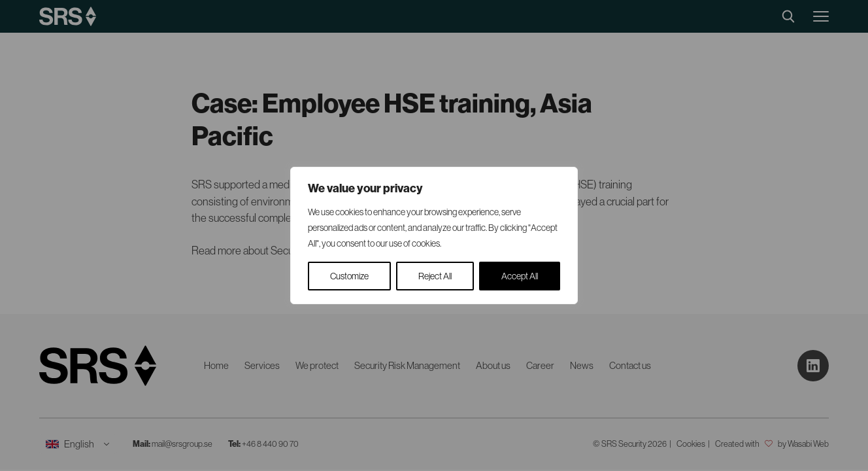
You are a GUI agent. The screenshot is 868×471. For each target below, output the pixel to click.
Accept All (520, 276)
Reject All (435, 276)
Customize (349, 276)
